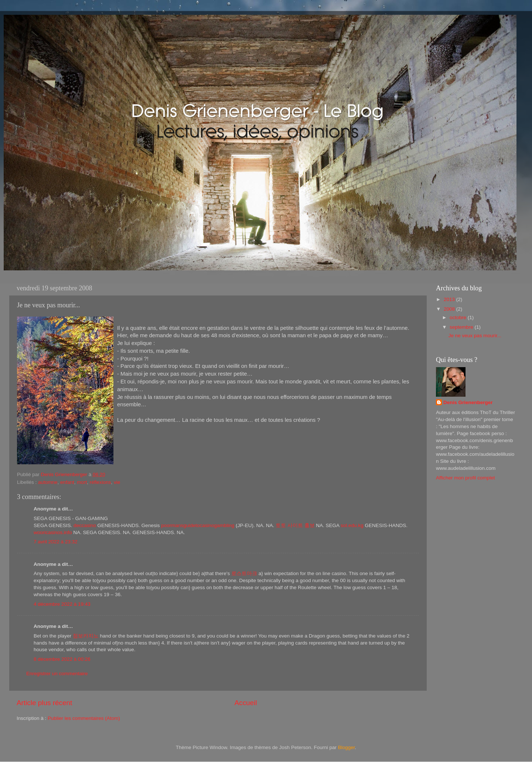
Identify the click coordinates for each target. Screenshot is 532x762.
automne (48, 482)
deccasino (85, 525)
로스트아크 (244, 573)
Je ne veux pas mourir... (475, 336)
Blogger (347, 747)
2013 (450, 299)
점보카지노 (86, 636)
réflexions (100, 482)
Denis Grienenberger (468, 402)
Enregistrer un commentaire (57, 674)
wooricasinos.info (53, 532)
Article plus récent (44, 703)
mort (82, 482)
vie (117, 482)
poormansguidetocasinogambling (198, 525)
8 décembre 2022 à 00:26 (62, 659)
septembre (462, 327)
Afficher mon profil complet (465, 478)
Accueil (246, 703)
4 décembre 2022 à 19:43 (62, 604)
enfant (67, 482)
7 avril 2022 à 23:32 (56, 542)
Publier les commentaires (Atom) (84, 718)
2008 (450, 309)
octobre (459, 317)
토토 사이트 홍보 (295, 525)
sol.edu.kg (352, 525)
